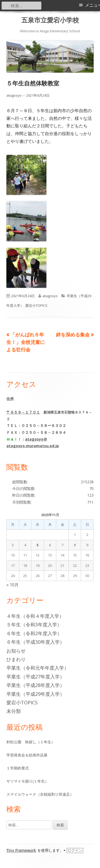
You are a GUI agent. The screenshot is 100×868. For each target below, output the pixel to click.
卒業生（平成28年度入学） (35, 685)
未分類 (14, 711)
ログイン (75, 850)
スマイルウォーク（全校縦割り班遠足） (40, 794)
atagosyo (14, 95)
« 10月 (13, 585)
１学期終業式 (18, 768)
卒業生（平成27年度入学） (35, 677)
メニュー (93, 5)
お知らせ (16, 651)
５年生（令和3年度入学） (34, 625)
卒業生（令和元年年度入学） (38, 668)
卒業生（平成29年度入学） (35, 694)
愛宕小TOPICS (36, 305)
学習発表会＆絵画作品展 (27, 755)
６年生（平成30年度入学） (35, 642)
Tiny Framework (21, 850)
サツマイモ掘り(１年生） (27, 781)
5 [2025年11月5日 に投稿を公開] (37, 545)
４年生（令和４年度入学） (35, 616)
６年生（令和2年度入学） (34, 633)
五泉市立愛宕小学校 (50, 20)
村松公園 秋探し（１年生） (31, 742)
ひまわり (16, 659)
